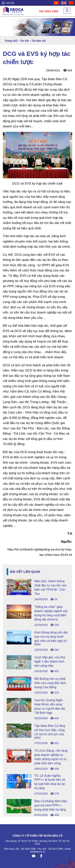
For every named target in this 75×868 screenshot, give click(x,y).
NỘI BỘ (8, 3)
